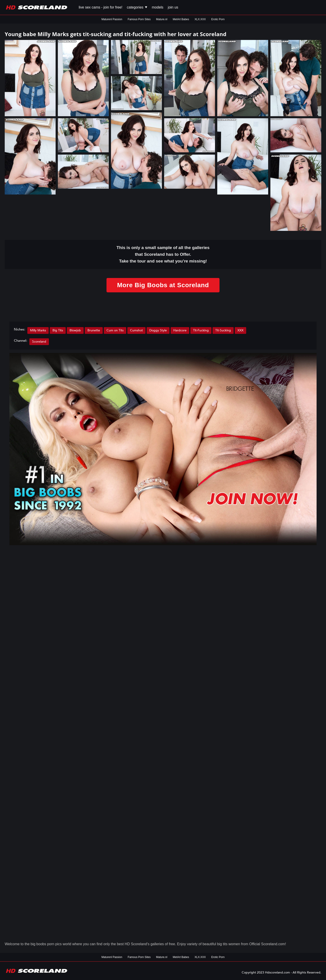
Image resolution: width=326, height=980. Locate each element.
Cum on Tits (115, 330)
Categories (137, 7)
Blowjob (75, 330)
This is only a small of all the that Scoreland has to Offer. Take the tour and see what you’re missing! (163, 254)
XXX (240, 330)
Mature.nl (162, 19)
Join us (173, 7)
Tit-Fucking (201, 330)
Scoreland (39, 342)
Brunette (94, 330)
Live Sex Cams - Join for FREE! (101, 7)
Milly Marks (38, 330)
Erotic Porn (218, 19)
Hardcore (180, 330)
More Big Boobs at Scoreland (163, 285)
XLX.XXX (200, 19)
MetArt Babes (181, 19)
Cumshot (136, 330)
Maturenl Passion (112, 19)
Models (158, 7)
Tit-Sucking (223, 330)
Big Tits (58, 330)
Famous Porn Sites (139, 19)
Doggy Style (158, 330)
